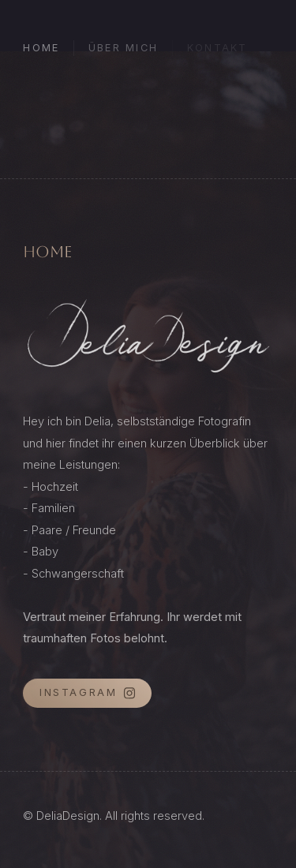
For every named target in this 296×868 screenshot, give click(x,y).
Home (41, 48)
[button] (87, 693)
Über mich (123, 48)
